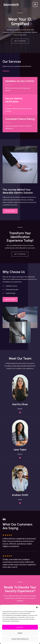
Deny (20, 633)
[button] (37, 607)
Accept (20, 627)
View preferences (20, 639)
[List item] (20, 412)
